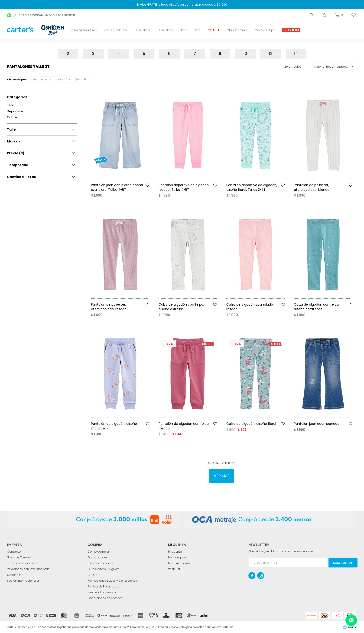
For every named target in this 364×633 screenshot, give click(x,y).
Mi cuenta (175, 552)
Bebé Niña (142, 30)
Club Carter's (237, 30)
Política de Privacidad (103, 586)
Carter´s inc (15, 575)
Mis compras (177, 557)
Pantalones (40, 79)
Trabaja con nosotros (22, 563)
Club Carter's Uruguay (103, 569)
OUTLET (214, 30)
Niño (197, 30)
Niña (183, 30)
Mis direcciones (179, 563)
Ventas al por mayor (102, 592)
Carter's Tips (265, 30)
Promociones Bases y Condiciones (112, 581)
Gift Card (94, 575)
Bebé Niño (165, 30)
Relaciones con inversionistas (28, 569)
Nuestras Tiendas (19, 557)
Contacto (14, 552)
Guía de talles (97, 557)
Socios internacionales (23, 581)
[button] (312, 15)
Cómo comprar (99, 552)
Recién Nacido (115, 30)
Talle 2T (62, 79)
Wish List (174, 569)
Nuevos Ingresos (84, 30)
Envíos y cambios (100, 563)
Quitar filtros (83, 79)
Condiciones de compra (105, 598)
